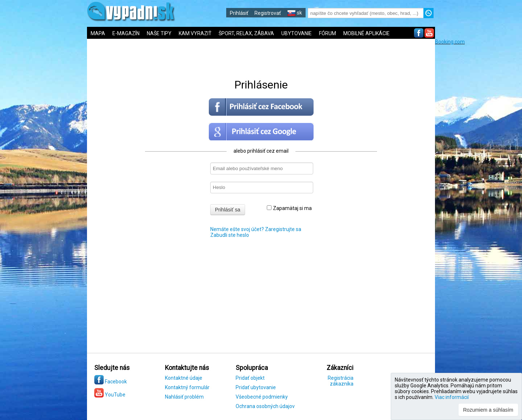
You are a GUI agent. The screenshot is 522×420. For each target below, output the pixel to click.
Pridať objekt (250, 378)
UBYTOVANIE (297, 33)
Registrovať (268, 13)
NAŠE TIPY (159, 33)
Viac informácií (452, 397)
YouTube (110, 395)
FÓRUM (328, 33)
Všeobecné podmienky (262, 397)
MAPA (98, 33)
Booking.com (450, 42)
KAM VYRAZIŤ (195, 33)
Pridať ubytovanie (256, 387)
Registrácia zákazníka (341, 381)
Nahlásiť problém (184, 397)
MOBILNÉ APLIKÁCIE (366, 33)
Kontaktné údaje (184, 378)
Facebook (111, 382)
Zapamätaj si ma (289, 208)
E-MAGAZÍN (126, 33)
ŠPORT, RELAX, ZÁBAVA (246, 33)
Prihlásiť (239, 13)
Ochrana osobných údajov (265, 406)
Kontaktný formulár (187, 387)
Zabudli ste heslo (230, 235)
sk (295, 13)
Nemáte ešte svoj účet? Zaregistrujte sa (256, 229)
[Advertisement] (478, 153)
